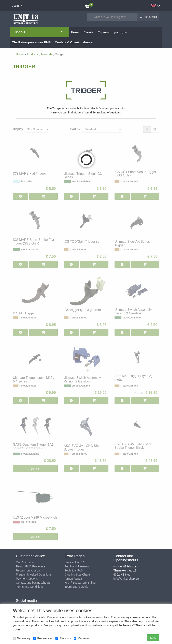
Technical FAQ (74, 570)
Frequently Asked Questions (34, 575)
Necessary (22, 638)
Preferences (43, 638)
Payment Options (27, 579)
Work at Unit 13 (75, 562)
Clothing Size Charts (78, 575)
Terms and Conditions (30, 587)
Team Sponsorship (77, 587)
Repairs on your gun (29, 570)
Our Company (25, 562)
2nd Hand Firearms (77, 566)
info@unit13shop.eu (126, 579)
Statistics (63, 638)
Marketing (82, 638)
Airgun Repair (74, 579)
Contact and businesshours (33, 583)
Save (153, 638)
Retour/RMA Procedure (31, 566)
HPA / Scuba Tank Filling (80, 583)
